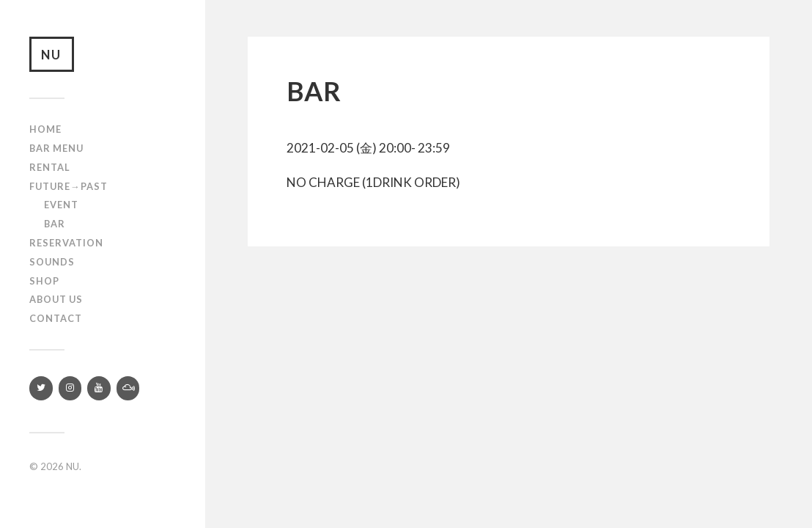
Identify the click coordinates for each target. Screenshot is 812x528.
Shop (44, 282)
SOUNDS (52, 263)
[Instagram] (70, 389)
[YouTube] (99, 389)
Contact (56, 319)
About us (56, 301)
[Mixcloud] (128, 389)
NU (52, 55)
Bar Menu (56, 149)
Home (45, 131)
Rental (50, 168)
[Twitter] (41, 389)
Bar (55, 224)
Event (61, 206)
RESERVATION (66, 243)
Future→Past (69, 187)
